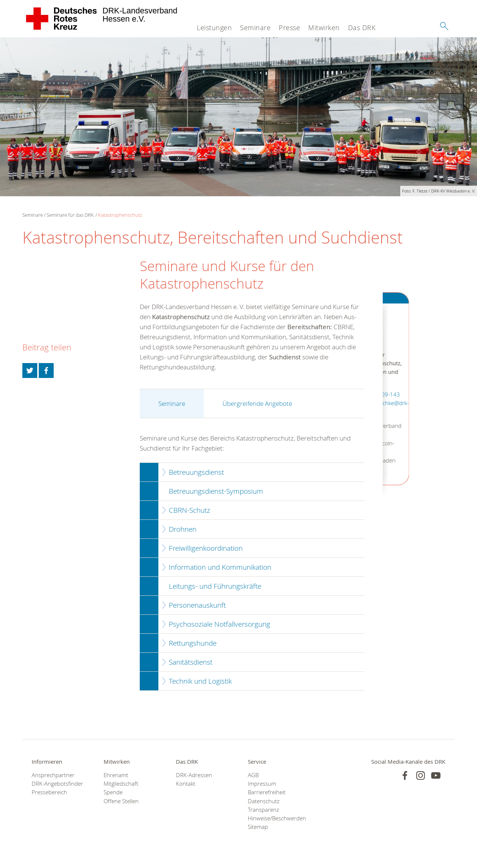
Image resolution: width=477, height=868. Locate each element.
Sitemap (258, 827)
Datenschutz (264, 801)
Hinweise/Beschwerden (274, 818)
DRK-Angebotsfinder (57, 784)
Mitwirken (324, 28)
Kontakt (186, 784)
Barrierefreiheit (267, 792)
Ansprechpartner (53, 775)
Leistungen (214, 28)
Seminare (255, 28)
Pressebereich (49, 792)
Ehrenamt (116, 775)
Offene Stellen (121, 801)
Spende (113, 792)
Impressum (262, 784)
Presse (289, 28)
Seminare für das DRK (70, 215)
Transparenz (263, 810)
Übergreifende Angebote (257, 403)
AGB (253, 775)
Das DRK (362, 28)
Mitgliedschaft (121, 784)
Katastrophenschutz (120, 215)
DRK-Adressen (194, 775)
